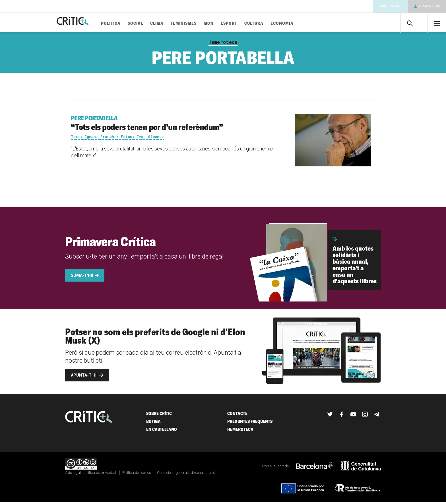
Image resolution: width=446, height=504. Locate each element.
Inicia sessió (429, 6)
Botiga (153, 424)
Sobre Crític (159, 416)
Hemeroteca (223, 44)
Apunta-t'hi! (84, 377)
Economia (299, 23)
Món (226, 23)
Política (128, 23)
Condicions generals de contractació (186, 475)
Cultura (271, 23)
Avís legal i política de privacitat (91, 475)
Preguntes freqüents (250, 424)
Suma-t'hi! (82, 278)
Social (153, 23)
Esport (246, 23)
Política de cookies (137, 475)
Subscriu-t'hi (391, 6)
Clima (174, 23)
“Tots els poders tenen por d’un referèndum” (174, 125)
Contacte (237, 416)
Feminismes (201, 23)
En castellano (162, 432)
